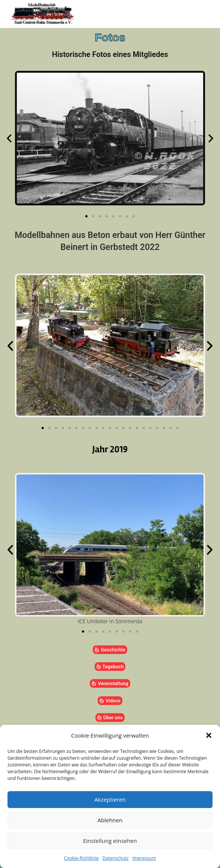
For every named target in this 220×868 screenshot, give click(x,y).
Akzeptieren (110, 799)
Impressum (144, 858)
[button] (209, 735)
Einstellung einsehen (110, 841)
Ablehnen (110, 820)
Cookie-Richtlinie (81, 858)
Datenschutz (116, 858)
